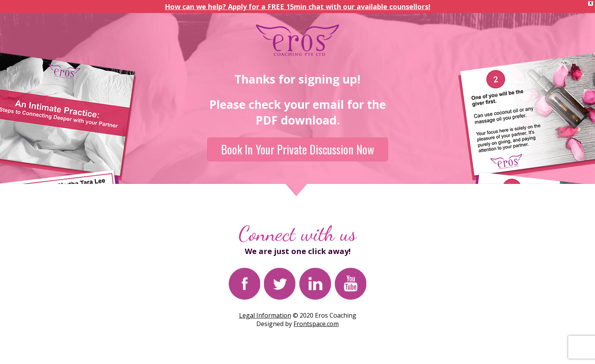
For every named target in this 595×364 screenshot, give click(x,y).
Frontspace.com (316, 324)
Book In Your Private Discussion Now (298, 149)
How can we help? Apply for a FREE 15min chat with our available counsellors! (297, 7)
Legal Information (265, 315)
